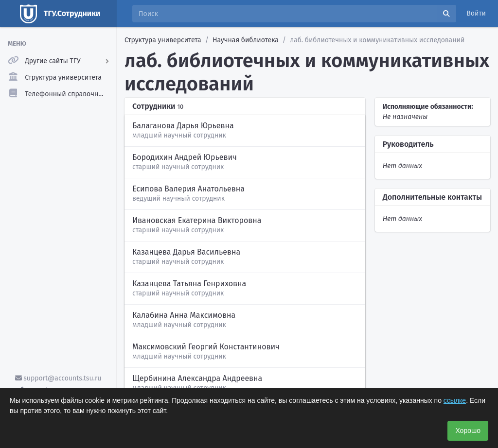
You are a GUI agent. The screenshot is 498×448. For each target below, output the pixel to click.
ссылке (455, 400)
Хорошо (468, 431)
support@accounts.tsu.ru (58, 378)
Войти (476, 13)
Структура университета (163, 40)
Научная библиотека (246, 40)
